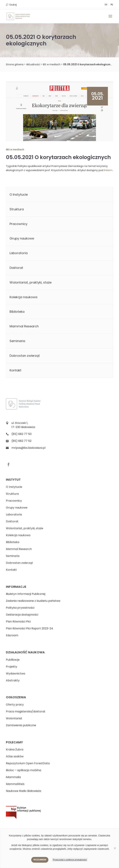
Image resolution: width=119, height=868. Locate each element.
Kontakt (15, 370)
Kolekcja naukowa (23, 297)
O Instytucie (19, 195)
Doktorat (16, 268)
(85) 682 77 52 (21, 441)
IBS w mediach (52, 64)
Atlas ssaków (15, 756)
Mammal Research (24, 326)
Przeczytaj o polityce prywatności (70, 860)
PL (112, 5)
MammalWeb (15, 784)
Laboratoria (19, 253)
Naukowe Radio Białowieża (24, 791)
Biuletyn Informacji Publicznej (26, 594)
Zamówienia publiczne (21, 725)
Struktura (17, 209)
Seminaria (17, 341)
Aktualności (33, 64)
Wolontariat (14, 718)
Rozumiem (40, 860)
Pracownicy (18, 224)
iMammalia (13, 777)
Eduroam (12, 635)
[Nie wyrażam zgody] (115, 848)
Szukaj (13, 5)
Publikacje (13, 660)
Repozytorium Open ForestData (28, 763)
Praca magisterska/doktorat (26, 711)
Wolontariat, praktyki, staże (31, 282)
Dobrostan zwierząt (25, 356)
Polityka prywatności (20, 608)
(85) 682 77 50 (22, 434)
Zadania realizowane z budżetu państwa (33, 601)
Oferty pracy (15, 705)
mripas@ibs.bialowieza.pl (28, 448)
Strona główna (15, 64)
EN (106, 5)
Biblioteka (17, 312)
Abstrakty (13, 680)
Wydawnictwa (16, 673)
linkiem (108, 170)
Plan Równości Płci (18, 622)
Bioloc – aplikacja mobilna (24, 770)
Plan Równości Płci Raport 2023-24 (29, 628)
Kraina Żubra (15, 749)
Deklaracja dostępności (22, 615)
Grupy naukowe (22, 238)
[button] (110, 18)
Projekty (12, 667)
